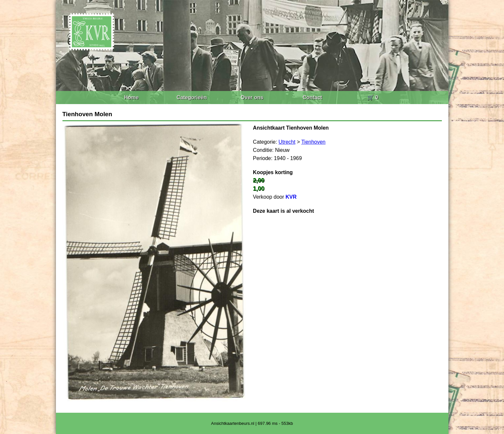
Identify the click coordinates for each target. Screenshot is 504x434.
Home (131, 97)
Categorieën (192, 97)
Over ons (252, 97)
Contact (312, 97)
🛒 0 (373, 97)
